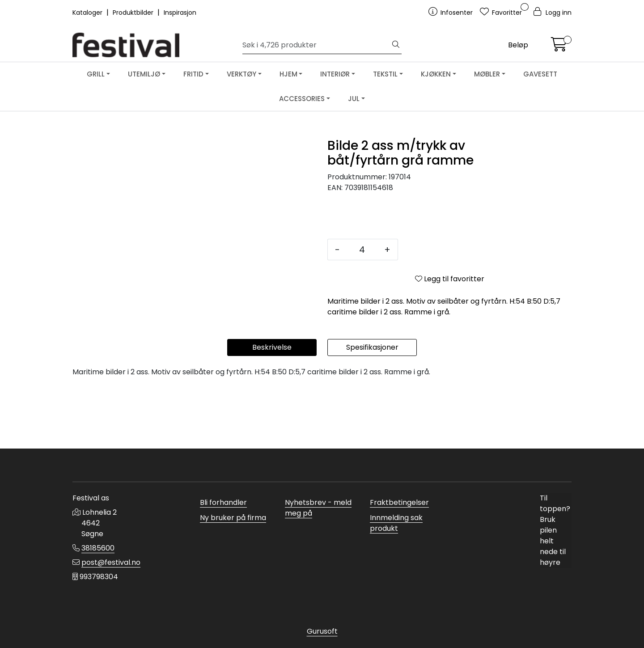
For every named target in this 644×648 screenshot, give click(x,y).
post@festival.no (111, 562)
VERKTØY (241, 74)
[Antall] (362, 250)
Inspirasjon (180, 13)
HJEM (288, 74)
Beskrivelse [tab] (272, 408)
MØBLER (487, 74)
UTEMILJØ (144, 74)
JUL (354, 99)
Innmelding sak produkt (396, 523)
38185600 (98, 548)
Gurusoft (322, 631)
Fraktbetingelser (399, 502)
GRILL (96, 74)
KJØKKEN (436, 74)
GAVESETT (540, 74)
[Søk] (316, 45)
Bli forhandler (223, 502)
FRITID (193, 74)
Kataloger (88, 13)
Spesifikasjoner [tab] (372, 408)
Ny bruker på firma (233, 518)
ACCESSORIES (302, 99)
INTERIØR (335, 74)
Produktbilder (134, 13)
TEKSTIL (385, 74)
